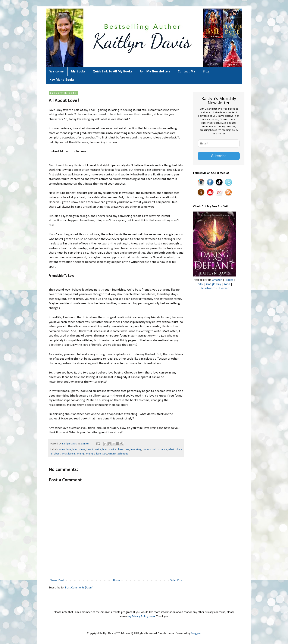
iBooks (229, 280)
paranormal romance (155, 450)
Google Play (214, 284)
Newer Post (57, 580)
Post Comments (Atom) (79, 588)
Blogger (196, 633)
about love (65, 450)
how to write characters (116, 450)
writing (81, 454)
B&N (201, 284)
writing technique (118, 454)
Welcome (57, 72)
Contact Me (187, 72)
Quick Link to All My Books (112, 72)
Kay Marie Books (62, 80)
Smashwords (209, 288)
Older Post (176, 580)
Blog (206, 72)
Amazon (217, 280)
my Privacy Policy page (141, 617)
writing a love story (96, 454)
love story (136, 450)
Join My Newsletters (155, 72)
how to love (79, 450)
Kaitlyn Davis (70, 444)
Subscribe (219, 156)
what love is (69, 454)
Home (117, 580)
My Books (78, 72)
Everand (224, 288)
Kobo (227, 284)
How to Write (94, 450)
